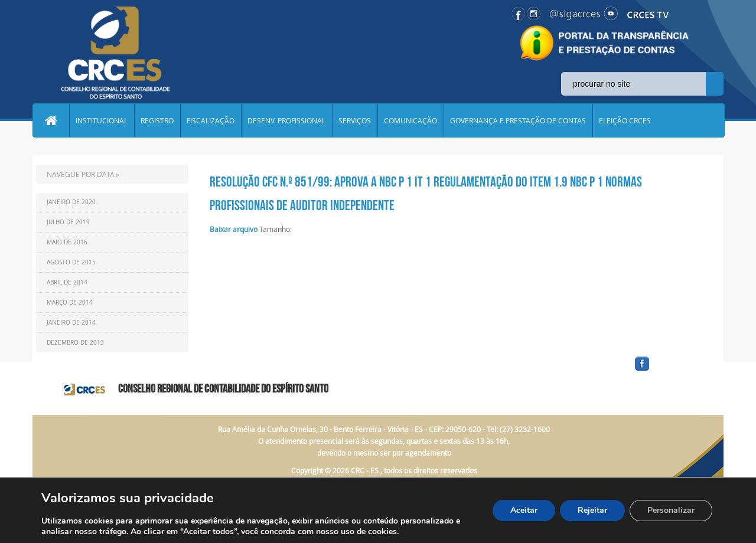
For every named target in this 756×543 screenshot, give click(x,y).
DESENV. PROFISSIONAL (286, 120)
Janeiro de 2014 (71, 323)
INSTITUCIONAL (102, 120)
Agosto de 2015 (71, 262)
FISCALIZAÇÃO (211, 120)
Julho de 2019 (68, 222)
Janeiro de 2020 (71, 202)
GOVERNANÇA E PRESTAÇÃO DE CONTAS (518, 120)
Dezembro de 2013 (75, 343)
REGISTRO (157, 120)
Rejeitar (592, 510)
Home (51, 120)
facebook (670, 371)
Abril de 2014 (67, 282)
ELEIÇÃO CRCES (625, 120)
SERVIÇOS (355, 120)
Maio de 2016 (67, 242)
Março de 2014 (70, 302)
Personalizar (671, 510)
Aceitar (524, 510)
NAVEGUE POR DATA (81, 174)
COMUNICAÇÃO (410, 120)
